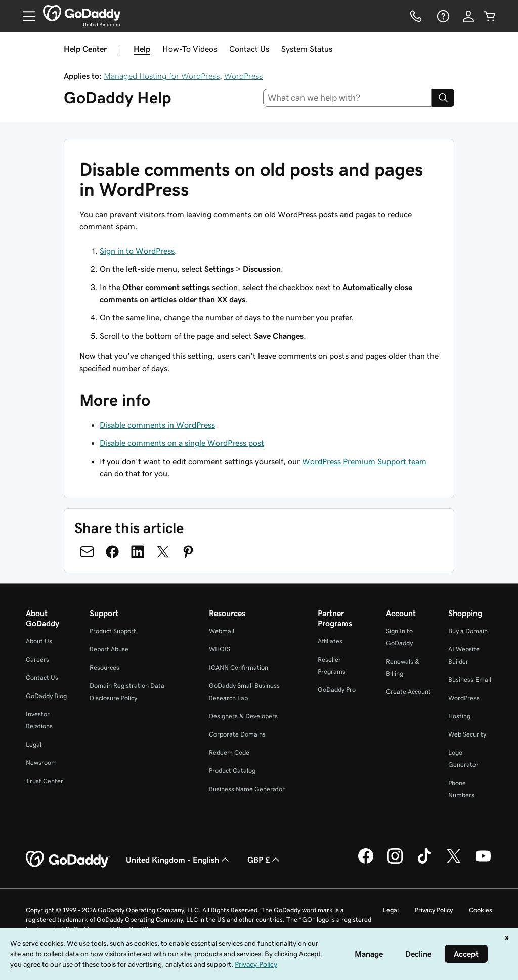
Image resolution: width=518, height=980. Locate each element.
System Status (307, 49)
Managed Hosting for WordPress (162, 76)
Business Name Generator (247, 789)
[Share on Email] (87, 552)
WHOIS (220, 649)
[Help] (442, 16)
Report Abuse (109, 649)
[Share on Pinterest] (188, 552)
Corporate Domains (237, 734)
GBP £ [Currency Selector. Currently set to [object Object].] (265, 860)
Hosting (459, 716)
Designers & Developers (243, 716)
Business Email (470, 680)
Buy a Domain (468, 631)
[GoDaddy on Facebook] (366, 862)
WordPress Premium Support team (364, 461)
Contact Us (249, 49)
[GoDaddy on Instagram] (395, 862)
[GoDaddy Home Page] (68, 860)
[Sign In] (468, 16)
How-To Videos (190, 49)
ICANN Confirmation (239, 667)
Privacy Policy (434, 910)
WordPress (243, 76)
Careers (37, 659)
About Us (39, 641)
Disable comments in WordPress (157, 425)
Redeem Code (229, 752)
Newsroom (41, 763)
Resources (104, 667)
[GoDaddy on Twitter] (454, 862)
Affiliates (330, 641)
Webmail (222, 631)
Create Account (408, 692)
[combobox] (348, 98)
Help (142, 49)
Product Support (113, 631)
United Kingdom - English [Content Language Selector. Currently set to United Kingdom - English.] (179, 860)
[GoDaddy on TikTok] (424, 862)
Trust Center (45, 781)
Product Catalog (232, 771)
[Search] (443, 98)
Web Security (467, 734)
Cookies (481, 910)
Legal (34, 744)
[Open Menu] (25, 16)
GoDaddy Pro (337, 690)
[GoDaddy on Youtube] (483, 862)
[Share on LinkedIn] (138, 552)
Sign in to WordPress (137, 251)
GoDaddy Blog (46, 696)
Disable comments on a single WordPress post (182, 443)
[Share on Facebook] (112, 552)
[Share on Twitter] (163, 552)
